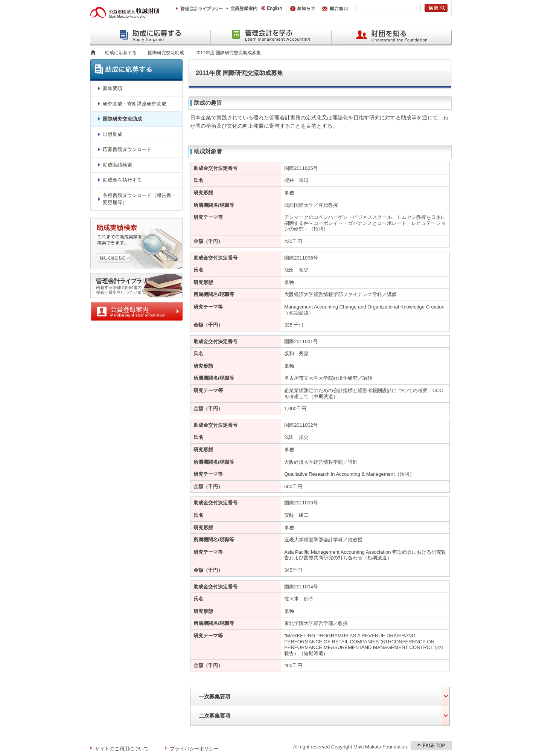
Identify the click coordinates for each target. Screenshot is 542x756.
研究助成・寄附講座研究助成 (135, 104)
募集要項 (113, 88)
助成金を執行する (122, 180)
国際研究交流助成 (166, 53)
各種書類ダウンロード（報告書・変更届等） (139, 199)
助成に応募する (121, 53)
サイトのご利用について (122, 749)
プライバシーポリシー (194, 749)
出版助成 (113, 134)
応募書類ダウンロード (127, 149)
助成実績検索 (117, 165)
